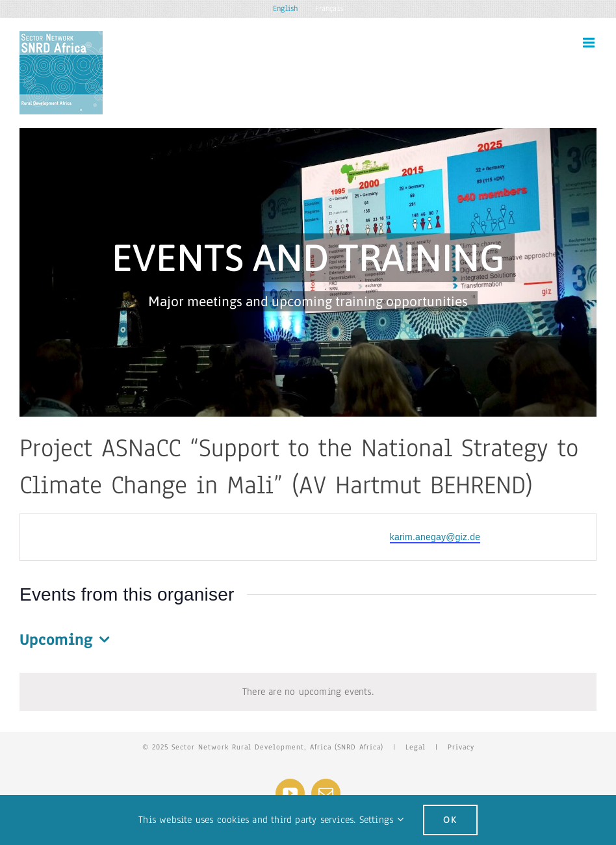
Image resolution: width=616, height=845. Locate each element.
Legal (416, 747)
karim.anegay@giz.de (435, 537)
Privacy (461, 747)
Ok (450, 820)
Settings (381, 820)
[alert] (308, 692)
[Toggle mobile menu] (590, 43)
